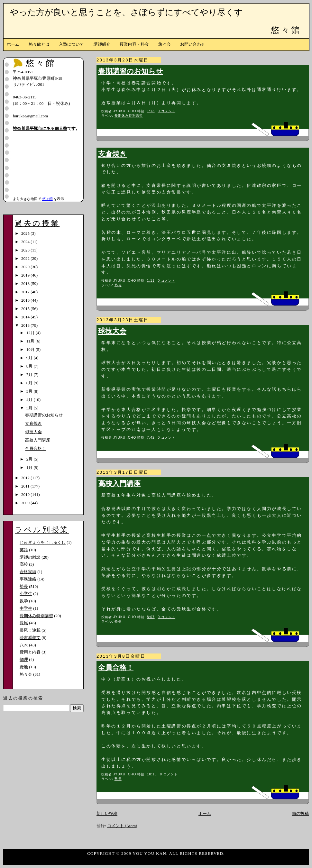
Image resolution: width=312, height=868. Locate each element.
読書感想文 (30, 638)
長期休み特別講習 (129, 116)
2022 (26, 258)
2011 (26, 486)
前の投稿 (300, 813)
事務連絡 (28, 579)
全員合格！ (116, 668)
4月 (30, 400)
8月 (30, 366)
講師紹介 (102, 44)
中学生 (26, 608)
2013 (26, 325)
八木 (24, 645)
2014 (26, 317)
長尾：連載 (30, 630)
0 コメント (167, 111)
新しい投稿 (107, 813)
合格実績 (28, 572)
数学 (24, 601)
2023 (26, 250)
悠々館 (286, 30)
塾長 (118, 285)
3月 (30, 408)
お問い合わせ (193, 44)
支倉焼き (112, 154)
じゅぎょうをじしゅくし (43, 542)
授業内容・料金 (134, 44)
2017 (26, 292)
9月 (30, 358)
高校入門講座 (119, 484)
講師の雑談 (30, 557)
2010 (26, 494)
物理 (24, 659)
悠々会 (165, 44)
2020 (26, 267)
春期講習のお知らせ (131, 71)
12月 (31, 333)
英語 (24, 550)
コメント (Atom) (122, 826)
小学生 (26, 594)
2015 (26, 309)
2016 (26, 300)
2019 (26, 275)
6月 (30, 383)
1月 (30, 467)
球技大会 (112, 331)
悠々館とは (39, 44)
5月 (30, 391)
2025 (26, 233)
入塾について (71, 44)
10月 (31, 349)
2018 (26, 283)
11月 (31, 341)
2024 (26, 242)
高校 (24, 564)
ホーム (13, 44)
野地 (24, 667)
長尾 (24, 623)
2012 (26, 478)
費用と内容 (30, 652)
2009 (26, 503)
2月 (30, 459)
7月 (30, 375)
